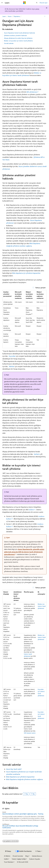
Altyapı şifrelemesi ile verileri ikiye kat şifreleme (18, 38)
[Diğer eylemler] (45, 16)
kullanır (31, 510)
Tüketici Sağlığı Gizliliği (19, 859)
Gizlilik (6, 859)
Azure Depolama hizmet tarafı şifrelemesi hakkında (19, 33)
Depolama (17, 16)
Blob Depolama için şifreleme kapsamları (20, 777)
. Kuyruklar (12, 356)
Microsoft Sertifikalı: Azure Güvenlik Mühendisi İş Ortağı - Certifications (21, 827)
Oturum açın (43, 3)
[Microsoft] (24, 3)
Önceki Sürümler (18, 856)
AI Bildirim (7, 856)
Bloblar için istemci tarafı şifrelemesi (42, 606)
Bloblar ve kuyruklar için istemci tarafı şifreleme (18, 41)
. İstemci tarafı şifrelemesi (30, 654)
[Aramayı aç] (37, 3)
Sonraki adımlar (9, 43)
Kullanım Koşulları (35, 859)
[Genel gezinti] (2, 3)
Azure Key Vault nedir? (14, 769)
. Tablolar (11, 366)
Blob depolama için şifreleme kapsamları (26, 273)
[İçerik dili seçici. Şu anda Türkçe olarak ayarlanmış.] (8, 851)
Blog (27, 856)
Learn (4, 16)
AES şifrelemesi (32, 92)
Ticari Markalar (9, 862)
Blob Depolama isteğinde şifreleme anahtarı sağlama (24, 779)
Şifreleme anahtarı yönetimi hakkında (15, 35)
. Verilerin (36, 454)
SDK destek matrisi (30, 733)
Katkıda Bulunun (37, 856)
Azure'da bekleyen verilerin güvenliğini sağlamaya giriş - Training (23, 814)
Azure (10, 16)
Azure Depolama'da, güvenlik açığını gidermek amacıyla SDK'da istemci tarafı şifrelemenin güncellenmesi (24, 552)
